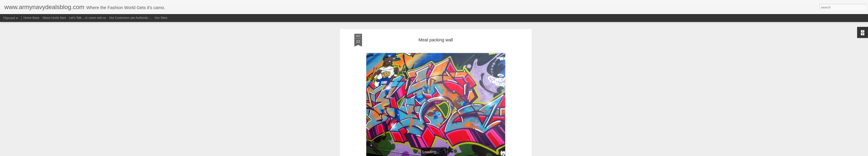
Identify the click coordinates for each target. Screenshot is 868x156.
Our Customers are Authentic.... (130, 18)
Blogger (448, 154)
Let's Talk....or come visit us (87, 18)
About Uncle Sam (54, 18)
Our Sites (161, 18)
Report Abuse (460, 154)
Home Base (31, 18)
